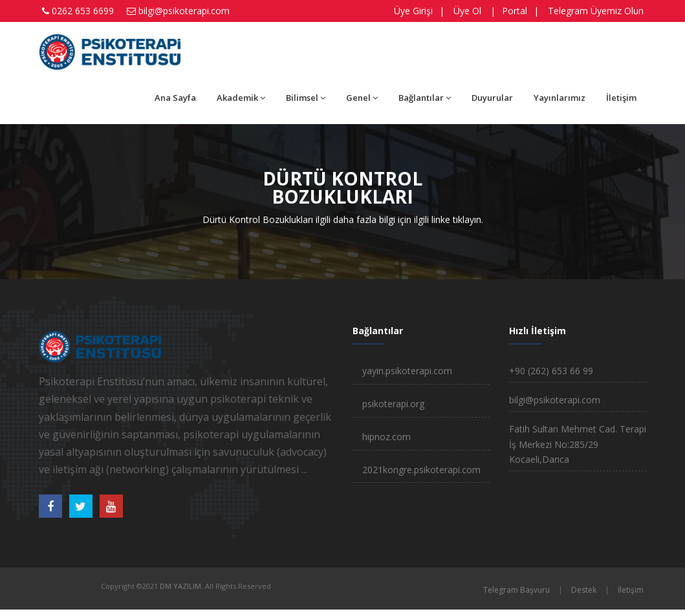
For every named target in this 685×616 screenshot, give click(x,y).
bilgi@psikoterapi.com (184, 11)
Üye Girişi (413, 11)
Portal (515, 11)
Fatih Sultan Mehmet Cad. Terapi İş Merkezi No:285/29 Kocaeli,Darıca (578, 444)
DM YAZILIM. (181, 586)
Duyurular (492, 98)
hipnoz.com (386, 437)
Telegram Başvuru (516, 590)
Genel (362, 98)
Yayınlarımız (560, 98)
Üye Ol (467, 11)
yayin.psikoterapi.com (407, 371)
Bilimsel (306, 98)
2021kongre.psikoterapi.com (421, 470)
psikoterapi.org (393, 404)
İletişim (621, 98)
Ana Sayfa (175, 98)
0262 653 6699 (83, 11)
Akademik (241, 98)
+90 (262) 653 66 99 (551, 371)
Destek (584, 590)
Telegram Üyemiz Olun (596, 11)
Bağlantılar (425, 98)
